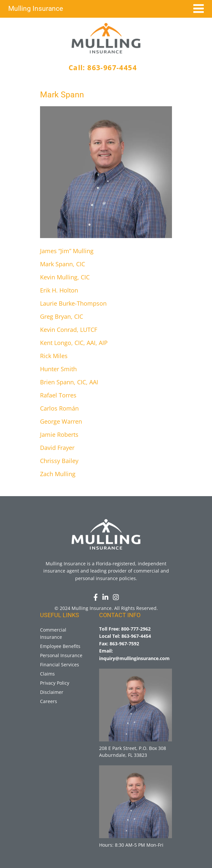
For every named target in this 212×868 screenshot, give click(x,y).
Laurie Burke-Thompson (73, 303)
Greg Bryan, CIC (62, 316)
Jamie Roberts (59, 434)
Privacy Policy (55, 683)
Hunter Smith (58, 369)
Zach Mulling (58, 474)
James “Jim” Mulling (67, 251)
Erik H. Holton (59, 290)
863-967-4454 (112, 68)
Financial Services (60, 665)
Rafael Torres (58, 395)
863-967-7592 (124, 644)
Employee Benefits (60, 646)
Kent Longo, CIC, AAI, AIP (74, 343)
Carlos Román (59, 408)
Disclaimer (52, 692)
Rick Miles (54, 356)
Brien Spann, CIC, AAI (69, 382)
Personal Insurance (61, 655)
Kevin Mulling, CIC (65, 277)
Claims (47, 674)
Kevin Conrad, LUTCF (69, 330)
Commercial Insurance (53, 633)
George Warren (61, 421)
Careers (49, 701)
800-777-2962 (136, 629)
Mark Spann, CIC (63, 264)
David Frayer (57, 448)
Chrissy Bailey (59, 461)
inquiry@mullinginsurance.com (134, 658)
